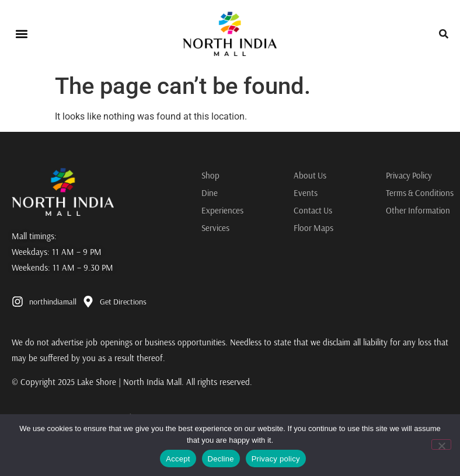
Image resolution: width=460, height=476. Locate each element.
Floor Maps (314, 228)
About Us (310, 175)
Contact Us (313, 210)
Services (215, 228)
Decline (221, 459)
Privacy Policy (409, 175)
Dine (210, 193)
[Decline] (441, 444)
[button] (21, 34)
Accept (178, 459)
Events (306, 193)
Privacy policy (276, 459)
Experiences (222, 210)
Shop (210, 175)
